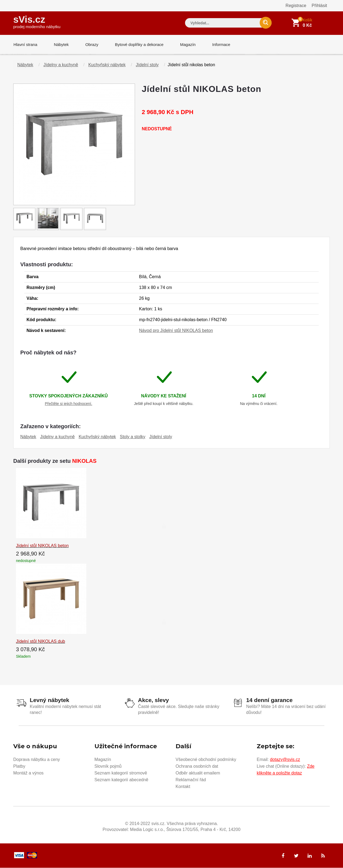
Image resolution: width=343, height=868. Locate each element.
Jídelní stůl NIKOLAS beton (42, 546)
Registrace (296, 6)
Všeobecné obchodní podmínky (206, 760)
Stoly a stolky (133, 437)
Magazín (187, 44)
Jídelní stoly (147, 65)
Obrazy (91, 44)
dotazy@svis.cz (285, 760)
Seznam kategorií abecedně (121, 780)
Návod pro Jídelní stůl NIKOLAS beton (176, 331)
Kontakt (183, 787)
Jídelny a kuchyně (61, 65)
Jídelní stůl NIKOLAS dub (40, 642)
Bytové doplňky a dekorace (138, 44)
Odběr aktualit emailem (198, 773)
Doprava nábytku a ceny (37, 760)
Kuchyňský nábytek (107, 65)
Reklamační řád (191, 780)
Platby (19, 766)
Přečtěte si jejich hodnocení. (69, 404)
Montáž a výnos (28, 773)
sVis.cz (37, 21)
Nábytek (61, 44)
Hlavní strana (25, 44)
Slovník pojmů (108, 766)
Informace (220, 44)
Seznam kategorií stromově (121, 773)
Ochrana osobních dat (197, 766)
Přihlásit (319, 6)
